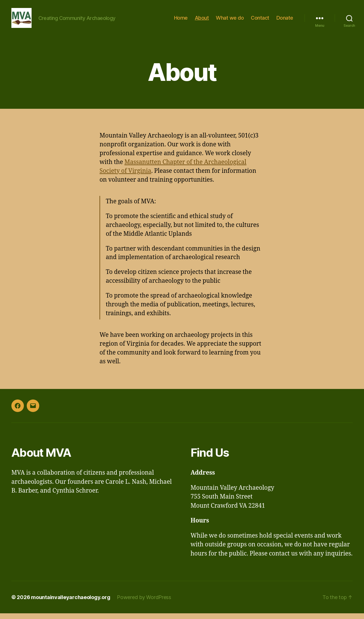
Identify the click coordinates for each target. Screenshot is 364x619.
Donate (285, 21)
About (202, 21)
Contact (260, 21)
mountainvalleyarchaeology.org (71, 603)
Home (181, 21)
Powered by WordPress (144, 603)
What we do (230, 21)
